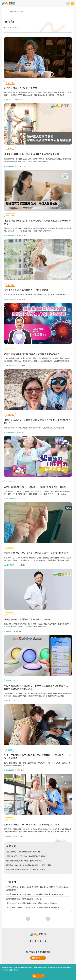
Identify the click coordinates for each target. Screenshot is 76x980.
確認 (35, 976)
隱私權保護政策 (13, 970)
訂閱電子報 (36, 958)
